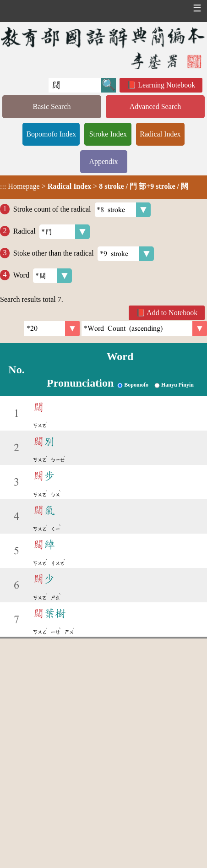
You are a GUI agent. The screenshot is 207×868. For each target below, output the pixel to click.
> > (94, 186)
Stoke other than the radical (84, 254)
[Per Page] (52, 328)
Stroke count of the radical (82, 210)
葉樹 (49, 613)
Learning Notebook (166, 85)
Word (43, 276)
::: (3, 187)
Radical (52, 232)
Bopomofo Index (51, 134)
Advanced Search (155, 106)
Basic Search (52, 106)
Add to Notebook (172, 313)
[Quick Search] (75, 85)
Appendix (103, 161)
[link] (144, 328)
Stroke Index (108, 134)
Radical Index (160, 134)
